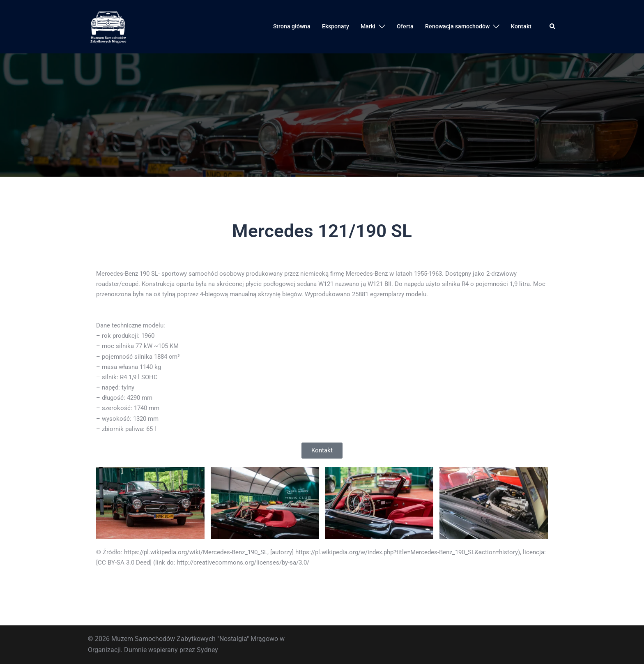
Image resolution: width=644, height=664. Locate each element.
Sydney (207, 650)
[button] (553, 27)
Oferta (405, 26)
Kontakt (521, 26)
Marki (368, 26)
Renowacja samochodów (457, 26)
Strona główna (292, 26)
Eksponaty (336, 26)
